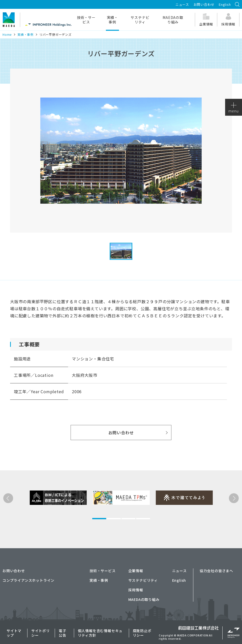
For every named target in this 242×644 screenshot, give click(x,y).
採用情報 (136, 590)
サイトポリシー (41, 633)
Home (7, 34)
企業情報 (136, 571)
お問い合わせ (204, 4)
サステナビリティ (140, 20)
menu (233, 108)
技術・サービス (86, 20)
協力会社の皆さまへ (216, 571)
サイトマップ (14, 633)
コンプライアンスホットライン (28, 580)
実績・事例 (112, 20)
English (225, 4)
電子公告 (63, 633)
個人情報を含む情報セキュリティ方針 (100, 633)
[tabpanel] (50, 515)
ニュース (182, 4)
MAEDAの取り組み (173, 20)
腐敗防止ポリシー (142, 633)
